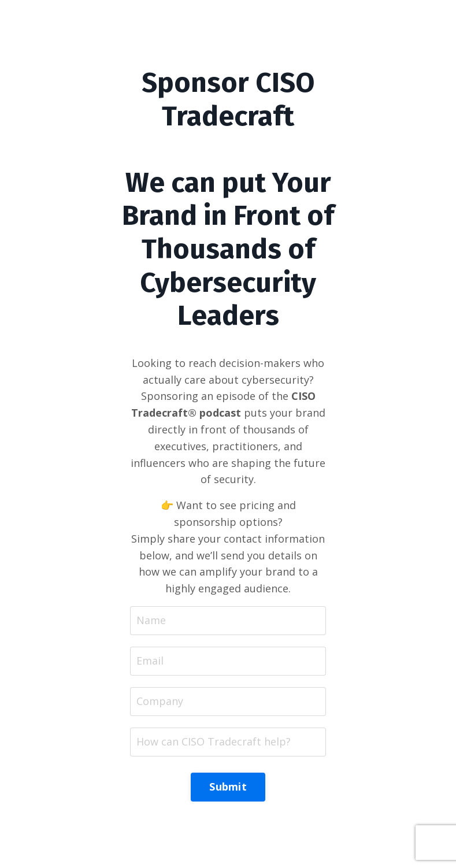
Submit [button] (228, 787)
